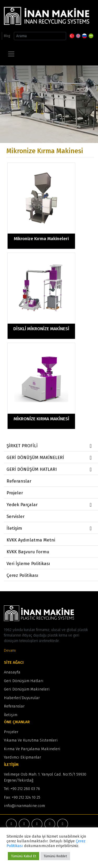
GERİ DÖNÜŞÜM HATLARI (50, 469)
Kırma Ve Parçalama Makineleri (32, 749)
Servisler (16, 516)
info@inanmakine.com (24, 806)
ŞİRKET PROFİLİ (50, 446)
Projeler (15, 493)
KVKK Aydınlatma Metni (31, 540)
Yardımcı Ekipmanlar (22, 757)
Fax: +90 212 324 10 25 (22, 797)
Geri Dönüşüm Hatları (24, 681)
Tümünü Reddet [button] (55, 856)
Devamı (10, 651)
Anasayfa (12, 672)
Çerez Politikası (22, 575)
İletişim (50, 528)
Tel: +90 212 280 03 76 (22, 789)
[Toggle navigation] (11, 54)
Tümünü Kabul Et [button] (24, 856)
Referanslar (19, 481)
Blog (7, 36)
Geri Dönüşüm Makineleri (27, 689)
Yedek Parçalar (50, 505)
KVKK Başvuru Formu (28, 552)
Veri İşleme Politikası (28, 564)
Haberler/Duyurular (22, 698)
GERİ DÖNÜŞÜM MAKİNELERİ (50, 458)
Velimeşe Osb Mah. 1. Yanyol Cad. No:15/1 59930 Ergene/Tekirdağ (45, 777)
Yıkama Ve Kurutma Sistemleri (31, 740)
